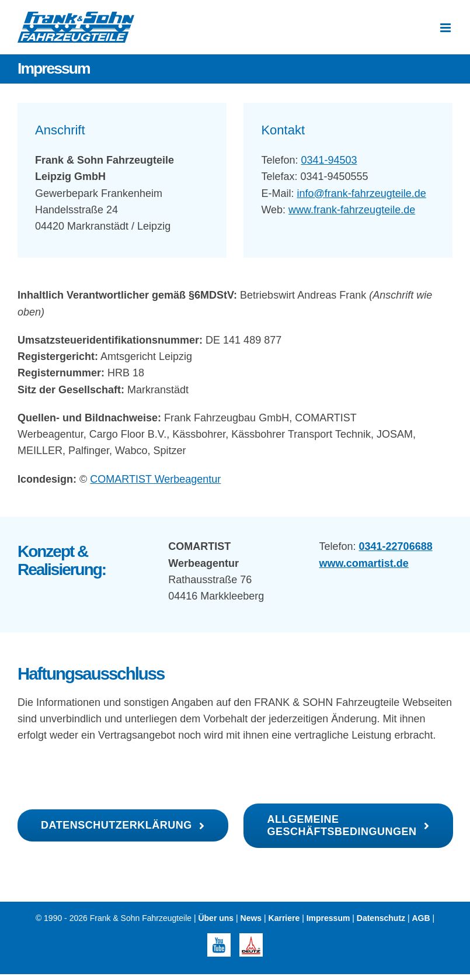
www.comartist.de (364, 563)
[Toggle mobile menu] (446, 28)
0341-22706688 (396, 546)
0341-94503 (329, 160)
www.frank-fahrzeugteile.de (352, 210)
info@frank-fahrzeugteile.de (361, 193)
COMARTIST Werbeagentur (155, 479)
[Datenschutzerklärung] (123, 825)
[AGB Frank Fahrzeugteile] (348, 826)
